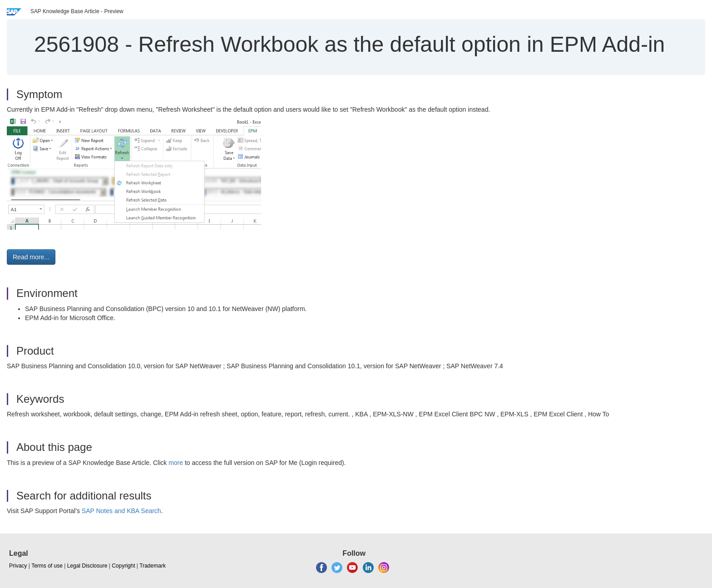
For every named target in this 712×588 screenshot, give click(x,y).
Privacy (18, 566)
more (176, 463)
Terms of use (47, 566)
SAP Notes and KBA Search (121, 511)
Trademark (153, 566)
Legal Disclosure (87, 566)
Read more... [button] (31, 257)
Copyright (123, 566)
